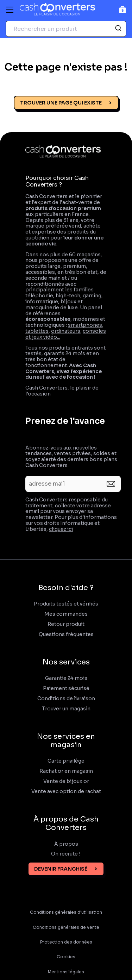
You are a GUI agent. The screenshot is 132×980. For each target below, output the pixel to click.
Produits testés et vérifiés (66, 604)
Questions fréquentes (66, 634)
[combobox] (66, 29)
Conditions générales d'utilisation (66, 912)
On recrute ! (66, 854)
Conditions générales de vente (66, 927)
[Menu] (10, 10)
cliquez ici (61, 529)
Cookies (66, 957)
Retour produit (66, 624)
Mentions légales (66, 972)
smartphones (85, 325)
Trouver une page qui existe (61, 103)
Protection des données (66, 942)
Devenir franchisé (61, 869)
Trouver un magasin (66, 709)
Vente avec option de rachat (66, 792)
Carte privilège (66, 761)
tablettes (37, 331)
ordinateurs (66, 331)
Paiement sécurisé (66, 688)
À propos (66, 844)
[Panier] (123, 10)
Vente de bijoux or (66, 781)
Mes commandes (66, 614)
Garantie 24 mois (66, 678)
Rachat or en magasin (66, 771)
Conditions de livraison (66, 699)
